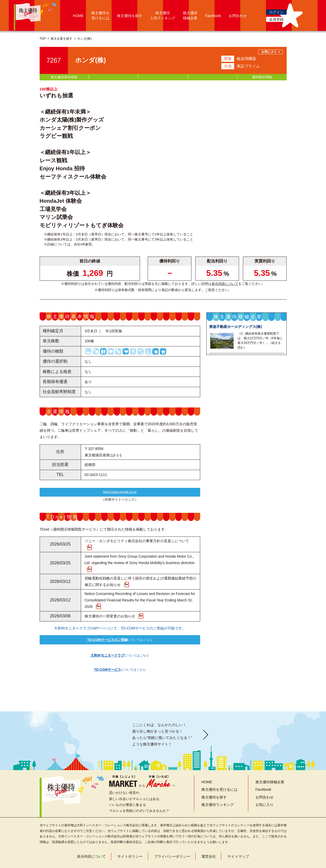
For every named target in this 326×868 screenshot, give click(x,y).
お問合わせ (238, 16)
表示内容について (225, 284)
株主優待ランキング (218, 792)
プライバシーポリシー (172, 844)
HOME (78, 16)
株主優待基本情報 (64, 77)
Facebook (213, 16)
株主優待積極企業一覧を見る (246, 445)
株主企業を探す (61, 39)
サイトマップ (238, 844)
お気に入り (265, 792)
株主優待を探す (130, 16)
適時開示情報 (262, 77)
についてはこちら (120, 642)
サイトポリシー (130, 844)
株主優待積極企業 (270, 769)
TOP (43, 39)
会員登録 (276, 19)
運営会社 (209, 844)
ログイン (276, 12)
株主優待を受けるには (219, 777)
